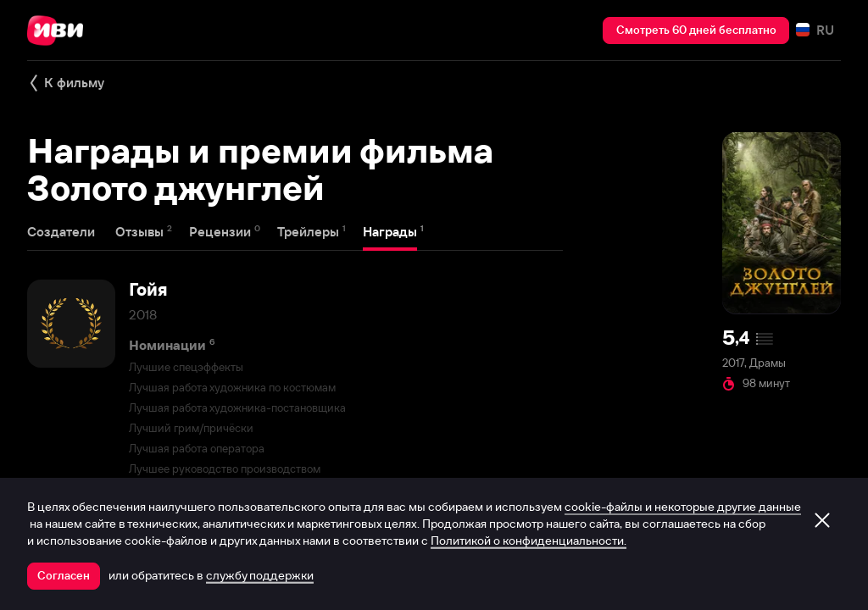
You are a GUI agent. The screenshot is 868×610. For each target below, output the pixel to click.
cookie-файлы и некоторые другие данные (683, 507)
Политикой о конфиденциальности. (529, 541)
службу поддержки (260, 575)
